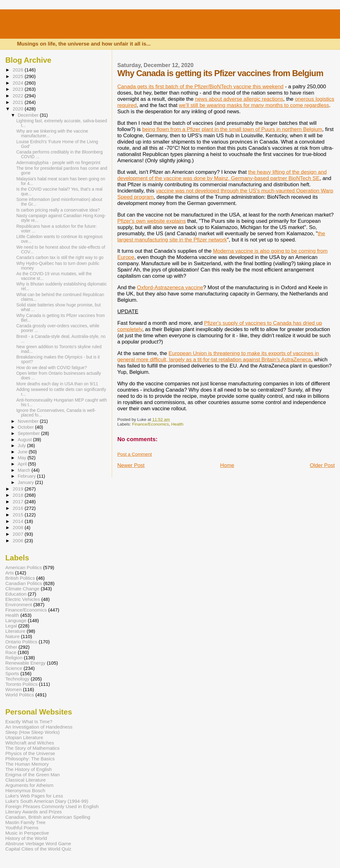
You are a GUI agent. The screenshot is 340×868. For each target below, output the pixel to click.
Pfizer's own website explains (152, 221)
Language (16, 620)
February (27, 476)
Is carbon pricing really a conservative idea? (58, 210)
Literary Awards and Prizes (34, 812)
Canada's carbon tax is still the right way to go (60, 258)
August (25, 440)
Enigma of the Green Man (33, 775)
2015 (18, 515)
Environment (19, 605)
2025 (18, 76)
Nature (12, 636)
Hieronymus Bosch (25, 790)
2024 (18, 83)
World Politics (20, 695)
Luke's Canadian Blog (93, 26)
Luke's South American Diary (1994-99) (47, 801)
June (23, 452)
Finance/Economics (150, 424)
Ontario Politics (21, 642)
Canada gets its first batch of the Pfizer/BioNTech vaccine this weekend (200, 87)
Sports (12, 673)
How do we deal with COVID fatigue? (52, 368)
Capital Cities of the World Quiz (38, 849)
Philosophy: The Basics (30, 759)
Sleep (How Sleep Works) (32, 732)
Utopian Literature (24, 737)
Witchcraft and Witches (30, 743)
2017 (18, 502)
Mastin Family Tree (25, 822)
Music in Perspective (27, 833)
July (22, 446)
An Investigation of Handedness (39, 727)
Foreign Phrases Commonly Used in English (52, 806)
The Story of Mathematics (32, 748)
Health (177, 424)
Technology (17, 679)
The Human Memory (27, 764)
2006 (18, 541)
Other (11, 647)
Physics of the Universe (30, 753)
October (27, 427)
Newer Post (131, 465)
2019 (18, 489)
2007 (18, 534)
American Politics (24, 567)
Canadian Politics (24, 583)
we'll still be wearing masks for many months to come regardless (254, 105)
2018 (18, 495)
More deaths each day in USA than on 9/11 (57, 384)
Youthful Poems (22, 828)
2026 (18, 70)
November (29, 421)
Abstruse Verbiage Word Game (38, 844)
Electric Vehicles (23, 599)
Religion (14, 658)
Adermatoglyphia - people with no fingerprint (58, 163)
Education (16, 594)
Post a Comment (135, 454)
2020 (18, 109)
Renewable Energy (25, 663)
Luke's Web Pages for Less (34, 796)
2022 (18, 96)
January (27, 482)
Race (11, 652)
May (23, 458)
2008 (18, 527)
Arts (10, 573)
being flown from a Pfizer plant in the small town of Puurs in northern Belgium (232, 129)
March (25, 470)
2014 (18, 521)
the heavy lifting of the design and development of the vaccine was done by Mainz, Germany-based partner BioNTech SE (222, 175)
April (23, 464)
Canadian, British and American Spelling (48, 817)
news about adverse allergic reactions (239, 99)
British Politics (20, 578)
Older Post (322, 465)
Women (13, 689)
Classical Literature (26, 780)
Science (14, 668)
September (30, 433)
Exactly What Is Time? (29, 722)
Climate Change (22, 589)
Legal (11, 626)
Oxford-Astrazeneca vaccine (170, 288)
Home (227, 465)
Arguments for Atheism (29, 785)
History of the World (26, 838)
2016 (18, 508)
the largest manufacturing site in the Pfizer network (221, 237)
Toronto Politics (21, 684)
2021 (18, 102)
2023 (18, 89)
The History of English (29, 769)
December (29, 115)
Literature (15, 631)
